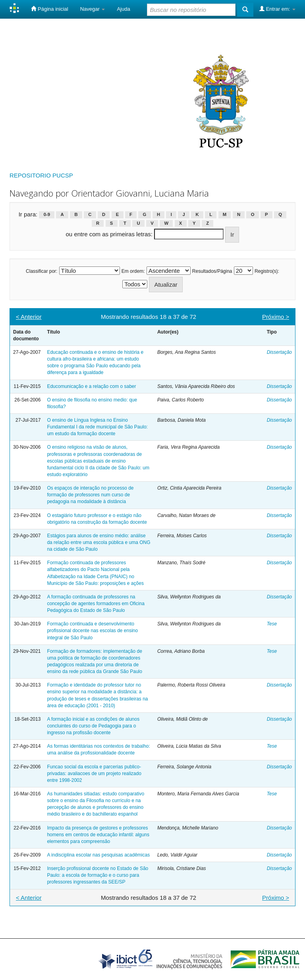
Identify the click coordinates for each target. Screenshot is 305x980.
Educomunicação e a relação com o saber (91, 386)
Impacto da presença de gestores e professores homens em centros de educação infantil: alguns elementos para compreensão (98, 835)
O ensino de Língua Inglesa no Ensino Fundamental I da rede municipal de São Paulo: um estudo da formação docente (97, 427)
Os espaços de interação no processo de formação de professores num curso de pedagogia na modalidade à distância (90, 495)
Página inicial (49, 9)
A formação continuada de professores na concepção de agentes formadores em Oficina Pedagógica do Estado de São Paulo (96, 604)
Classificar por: (42, 271)
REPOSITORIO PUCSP (41, 175)
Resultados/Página (212, 271)
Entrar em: (277, 9)
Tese (272, 624)
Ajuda (123, 9)
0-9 (47, 215)
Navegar (93, 9)
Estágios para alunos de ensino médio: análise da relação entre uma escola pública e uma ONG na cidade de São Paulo (98, 542)
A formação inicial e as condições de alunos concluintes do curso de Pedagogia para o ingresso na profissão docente (93, 726)
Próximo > (276, 317)
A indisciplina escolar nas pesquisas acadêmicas (98, 855)
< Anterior (29, 317)
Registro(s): (267, 271)
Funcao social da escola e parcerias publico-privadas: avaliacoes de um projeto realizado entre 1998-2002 (94, 774)
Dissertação (279, 352)
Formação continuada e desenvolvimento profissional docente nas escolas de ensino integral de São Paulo (92, 631)
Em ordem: (133, 271)
